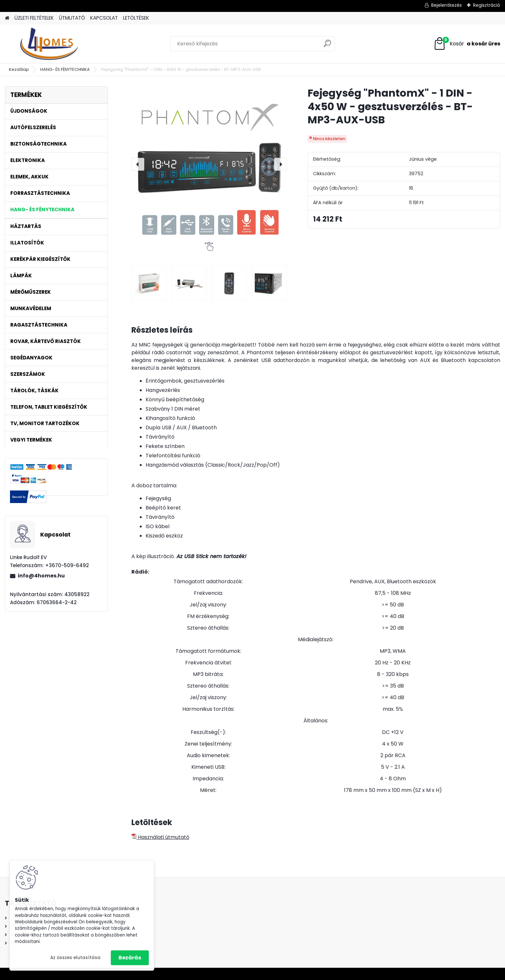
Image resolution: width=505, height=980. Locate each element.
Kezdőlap (19, 69)
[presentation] (138, 164)
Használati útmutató (160, 837)
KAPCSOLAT (104, 18)
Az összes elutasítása (75, 958)
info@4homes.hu (41, 576)
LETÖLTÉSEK (136, 18)
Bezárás (130, 958)
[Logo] (49, 44)
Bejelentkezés (447, 5)
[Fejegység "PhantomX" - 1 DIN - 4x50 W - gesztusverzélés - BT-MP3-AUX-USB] (209, 164)
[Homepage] (7, 18)
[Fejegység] (149, 283)
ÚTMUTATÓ (72, 18)
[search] (327, 46)
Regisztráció (487, 5)
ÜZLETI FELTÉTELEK (34, 18)
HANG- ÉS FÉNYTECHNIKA (65, 69)
